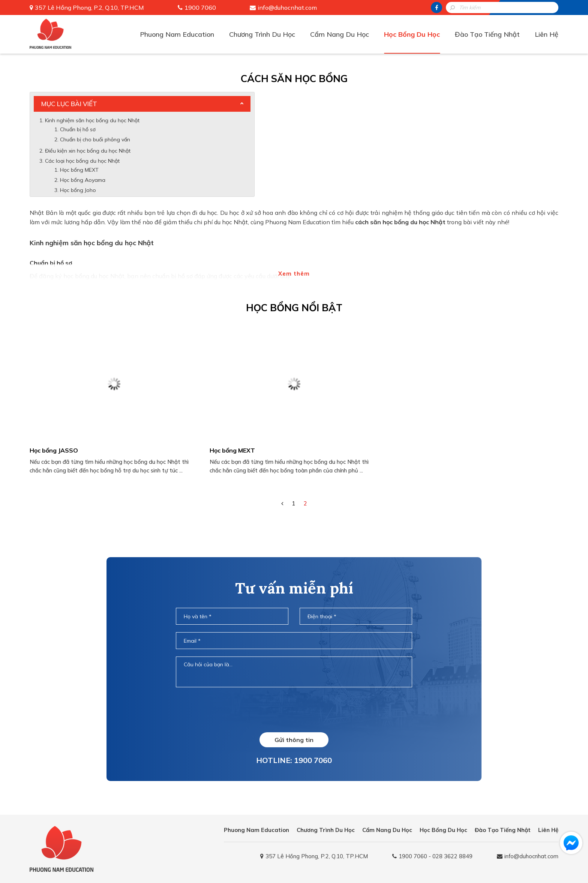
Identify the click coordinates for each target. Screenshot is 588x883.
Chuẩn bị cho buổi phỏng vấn (96, 139)
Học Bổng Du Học (412, 34)
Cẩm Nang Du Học (340, 34)
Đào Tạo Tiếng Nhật (487, 34)
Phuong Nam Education (177, 34)
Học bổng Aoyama (83, 180)
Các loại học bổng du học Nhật (82, 161)
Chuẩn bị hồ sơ (78, 129)
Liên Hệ (547, 34)
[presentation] (294, 709)
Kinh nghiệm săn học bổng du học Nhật (92, 120)
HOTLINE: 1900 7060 (294, 760)
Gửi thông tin (294, 740)
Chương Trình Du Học (262, 34)
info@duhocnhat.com (287, 7)
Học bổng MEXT (79, 170)
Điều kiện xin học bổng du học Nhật (88, 151)
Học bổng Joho (78, 190)
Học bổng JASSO (54, 450)
